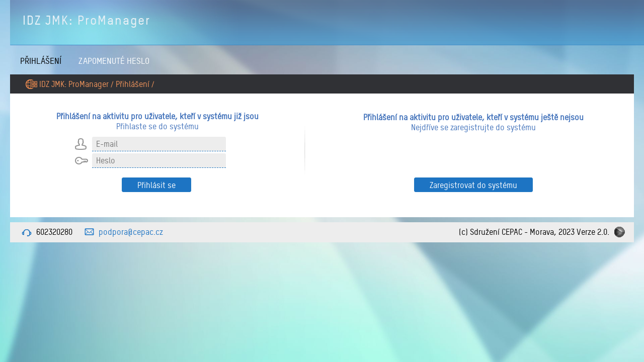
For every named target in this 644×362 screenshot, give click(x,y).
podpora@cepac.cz (131, 232)
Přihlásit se (156, 185)
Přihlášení (41, 61)
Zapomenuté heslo (114, 61)
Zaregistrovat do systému (473, 185)
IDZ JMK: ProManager (87, 20)
